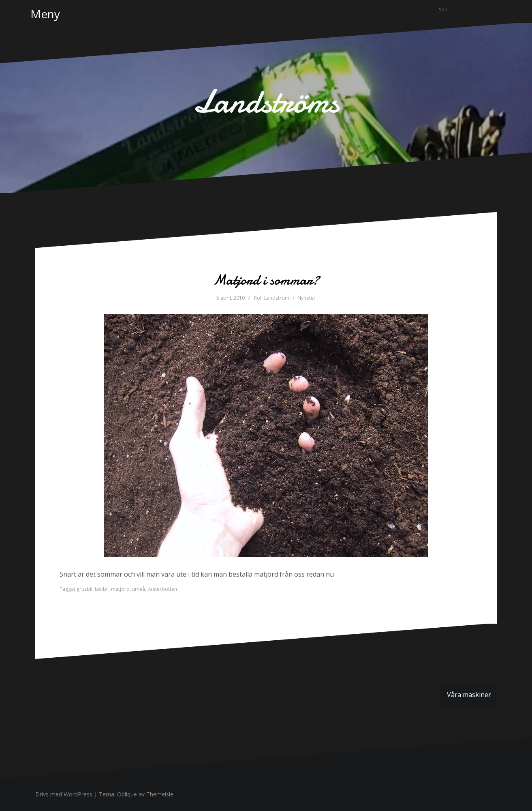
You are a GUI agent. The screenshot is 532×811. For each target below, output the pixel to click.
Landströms (266, 102)
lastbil (102, 589)
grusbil (84, 589)
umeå (139, 589)
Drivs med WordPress (64, 794)
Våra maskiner (469, 695)
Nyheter (307, 298)
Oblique (127, 794)
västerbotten (162, 589)
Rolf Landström (272, 298)
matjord (120, 589)
